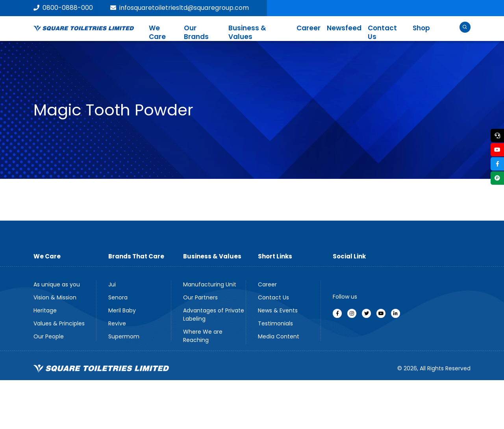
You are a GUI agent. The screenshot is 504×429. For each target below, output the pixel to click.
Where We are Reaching (203, 336)
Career (309, 28)
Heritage (45, 310)
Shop (421, 28)
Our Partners (200, 297)
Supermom (124, 336)
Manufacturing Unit (210, 284)
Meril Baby (122, 310)
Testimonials (275, 323)
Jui (112, 284)
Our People (49, 336)
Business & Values (247, 32)
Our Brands (196, 32)
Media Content (279, 336)
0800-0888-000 (63, 8)
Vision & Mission (55, 297)
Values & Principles (59, 323)
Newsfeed (344, 28)
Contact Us (382, 32)
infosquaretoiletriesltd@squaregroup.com (180, 8)
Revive (117, 323)
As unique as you (57, 284)
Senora (118, 297)
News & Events (278, 310)
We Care (157, 32)
